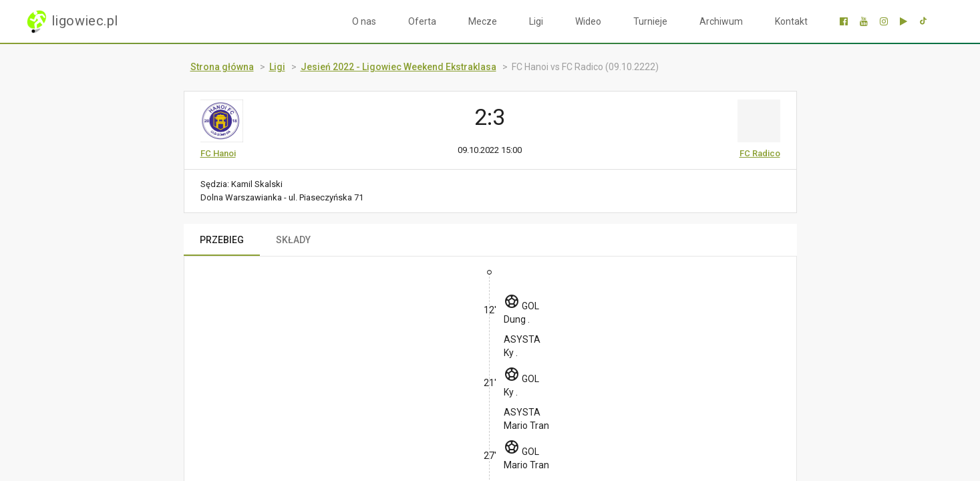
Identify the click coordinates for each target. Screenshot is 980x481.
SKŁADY (293, 240)
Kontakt (791, 21)
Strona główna (222, 67)
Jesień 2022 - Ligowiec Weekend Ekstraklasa (398, 67)
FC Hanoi (218, 153)
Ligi (536, 21)
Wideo (588, 21)
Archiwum (721, 21)
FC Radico (760, 153)
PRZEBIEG (222, 240)
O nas (364, 21)
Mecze (483, 21)
